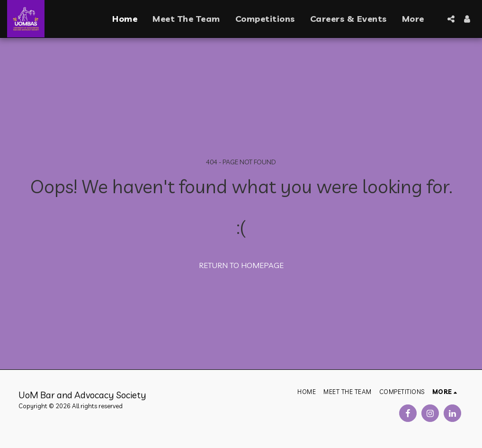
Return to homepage (241, 265)
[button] (451, 19)
